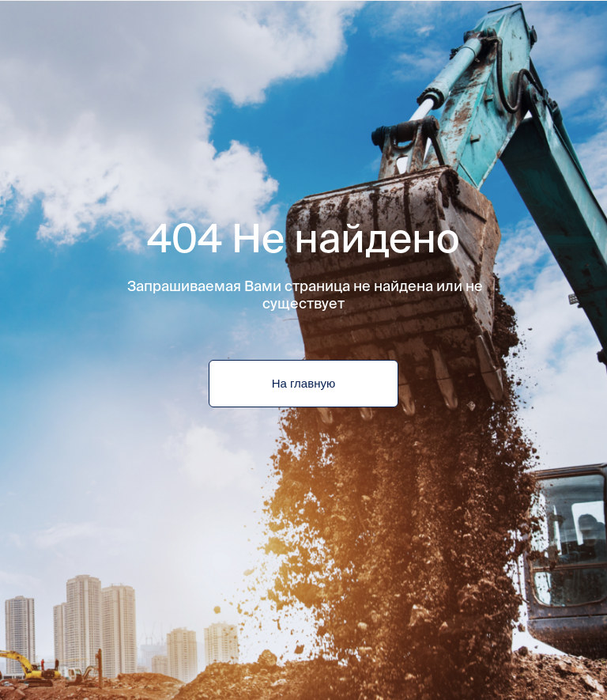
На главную (303, 384)
